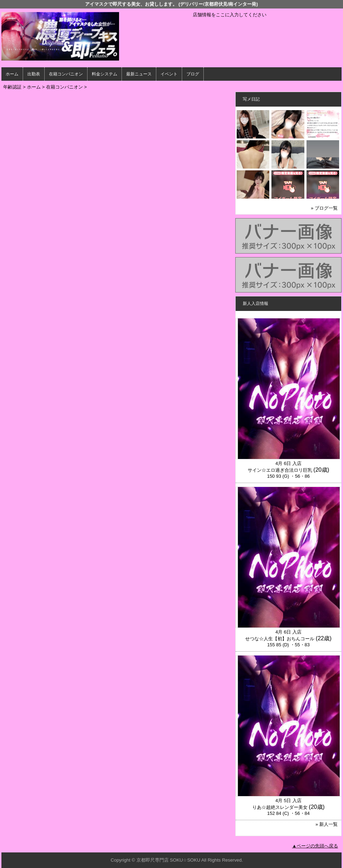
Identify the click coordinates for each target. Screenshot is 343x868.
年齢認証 (12, 87)
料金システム (105, 74)
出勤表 (34, 74)
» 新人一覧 (327, 824)
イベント (169, 74)
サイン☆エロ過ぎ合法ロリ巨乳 (280, 470)
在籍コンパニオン (66, 74)
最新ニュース (139, 74)
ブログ (193, 74)
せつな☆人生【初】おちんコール (280, 639)
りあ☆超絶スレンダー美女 (280, 807)
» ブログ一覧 (324, 208)
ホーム (12, 74)
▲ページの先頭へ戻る (315, 846)
